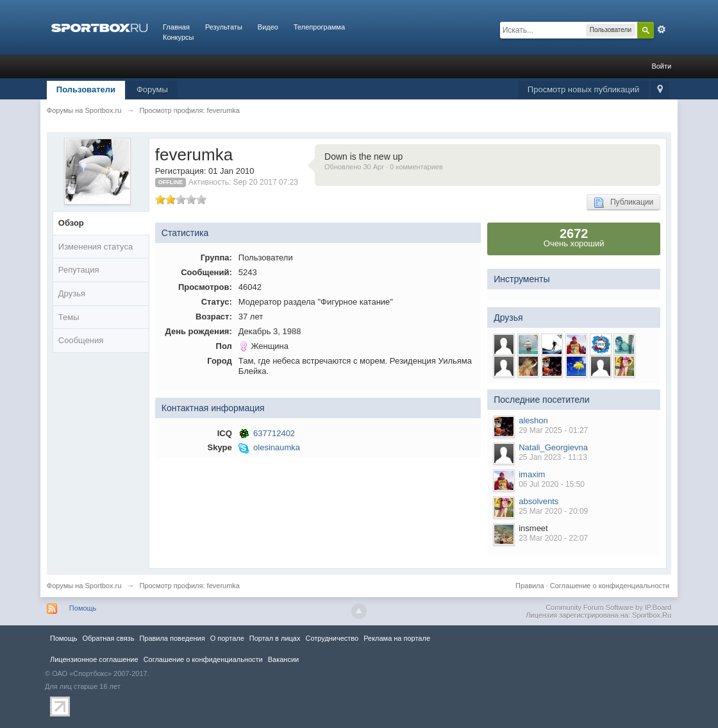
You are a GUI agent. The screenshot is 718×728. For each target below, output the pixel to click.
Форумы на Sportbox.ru (84, 586)
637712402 (274, 433)
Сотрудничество (332, 638)
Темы (69, 317)
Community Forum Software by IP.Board (608, 607)
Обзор (71, 223)
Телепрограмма (319, 27)
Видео (268, 27)
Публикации (623, 203)
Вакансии (283, 659)
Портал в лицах (275, 638)
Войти (661, 66)
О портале (227, 638)
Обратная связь (108, 638)
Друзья (72, 293)
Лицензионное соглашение (94, 659)
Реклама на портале (397, 638)
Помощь (83, 608)
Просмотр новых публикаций (583, 89)
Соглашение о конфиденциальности (610, 586)
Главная (176, 27)
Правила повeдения (172, 638)
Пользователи (86, 89)
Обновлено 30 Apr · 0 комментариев (384, 167)
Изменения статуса (96, 247)
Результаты (224, 27)
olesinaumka (277, 447)
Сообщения (81, 340)
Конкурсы (178, 37)
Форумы (152, 89)
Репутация (79, 270)
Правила (530, 586)
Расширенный (662, 30)
